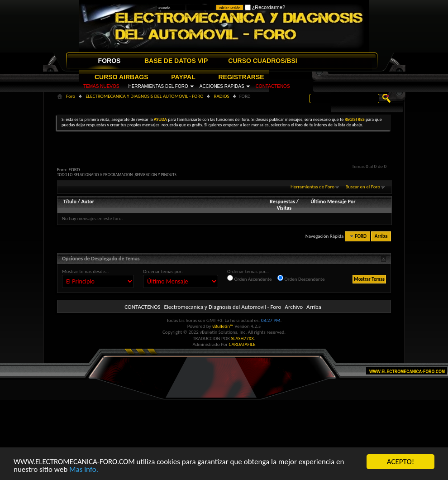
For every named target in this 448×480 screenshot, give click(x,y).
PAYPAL (183, 77)
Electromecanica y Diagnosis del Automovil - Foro (222, 307)
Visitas (284, 208)
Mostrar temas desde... (85, 271)
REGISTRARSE (241, 77)
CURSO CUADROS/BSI (262, 61)
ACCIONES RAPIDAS (222, 86)
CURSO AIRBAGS (122, 77)
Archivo (294, 307)
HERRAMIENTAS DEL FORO (158, 86)
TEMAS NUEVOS (101, 86)
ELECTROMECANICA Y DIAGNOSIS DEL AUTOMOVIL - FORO (144, 96)
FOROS (110, 61)
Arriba (381, 236)
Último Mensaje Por (333, 202)
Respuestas (282, 202)
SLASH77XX (243, 338)
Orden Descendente (301, 278)
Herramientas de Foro (312, 187)
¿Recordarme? (265, 7)
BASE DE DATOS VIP (176, 61)
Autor (87, 202)
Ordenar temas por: (163, 271)
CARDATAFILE (242, 344)
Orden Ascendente (250, 278)
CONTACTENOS (273, 86)
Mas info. (84, 470)
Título (70, 202)
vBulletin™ (223, 326)
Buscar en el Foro (363, 187)
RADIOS (221, 96)
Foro (71, 96)
